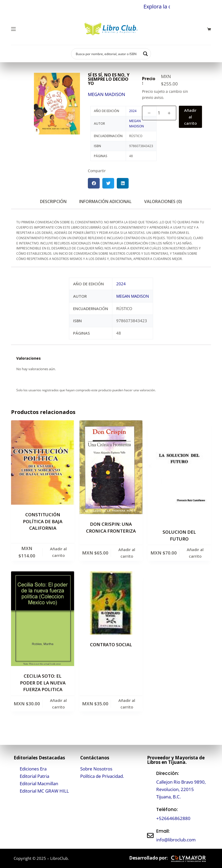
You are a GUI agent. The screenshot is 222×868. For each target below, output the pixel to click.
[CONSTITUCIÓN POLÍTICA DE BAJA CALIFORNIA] (43, 462)
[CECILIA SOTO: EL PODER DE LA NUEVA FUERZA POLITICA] (43, 619)
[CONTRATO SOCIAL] (111, 603)
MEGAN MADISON (107, 94)
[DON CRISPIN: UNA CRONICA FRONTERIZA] (111, 467)
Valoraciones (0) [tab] (163, 201)
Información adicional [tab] (105, 201)
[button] (94, 183)
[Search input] (108, 54)
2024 (133, 111)
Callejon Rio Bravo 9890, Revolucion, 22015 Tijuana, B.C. (181, 789)
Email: (163, 831)
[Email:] (150, 835)
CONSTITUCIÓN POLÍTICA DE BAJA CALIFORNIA (43, 521)
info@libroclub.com (176, 840)
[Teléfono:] (150, 814)
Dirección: (168, 773)
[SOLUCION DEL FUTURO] (179, 471)
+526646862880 (173, 818)
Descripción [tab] (53, 201)
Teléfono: (167, 809)
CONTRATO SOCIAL (111, 645)
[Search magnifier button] (145, 54)
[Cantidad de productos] (159, 113)
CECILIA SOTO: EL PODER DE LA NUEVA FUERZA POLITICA (43, 683)
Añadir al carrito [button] (58, 552)
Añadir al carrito (190, 117)
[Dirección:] (150, 785)
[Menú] (13, 29)
